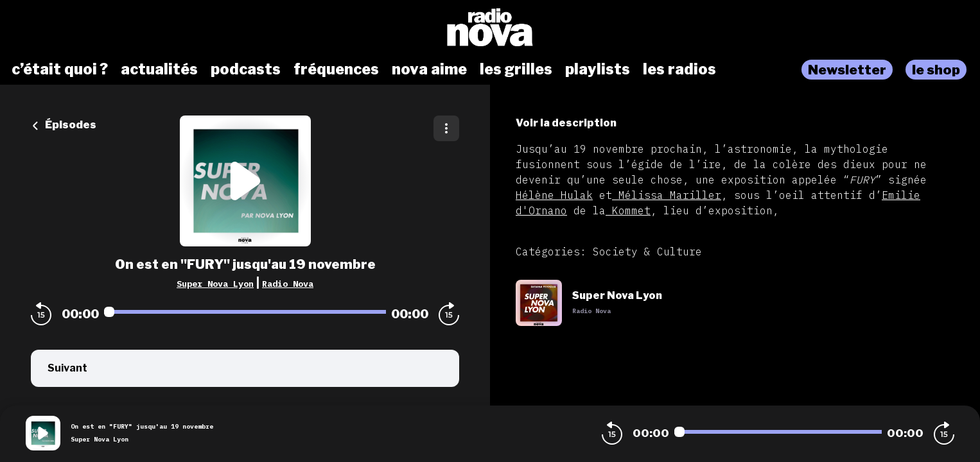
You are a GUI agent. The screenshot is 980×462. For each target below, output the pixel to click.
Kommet (628, 210)
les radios (679, 69)
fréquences (336, 69)
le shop (936, 70)
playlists (598, 69)
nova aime (429, 69)
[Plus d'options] (446, 128)
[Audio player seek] (245, 312)
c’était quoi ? (60, 69)
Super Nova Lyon (215, 284)
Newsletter (847, 70)
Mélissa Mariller (667, 195)
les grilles (516, 69)
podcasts (246, 69)
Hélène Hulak (554, 195)
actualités (159, 69)
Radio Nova (288, 284)
